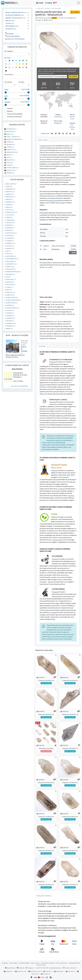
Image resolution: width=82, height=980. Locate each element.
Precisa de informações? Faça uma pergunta (52, 76)
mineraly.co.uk (21, 971)
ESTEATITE (10, 235)
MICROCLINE (11, 279)
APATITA (9, 199)
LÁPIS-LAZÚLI (11, 269)
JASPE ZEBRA (11, 261)
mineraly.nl (70, 971)
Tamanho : (8, 102)
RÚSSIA (10, 162)
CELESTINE (10, 215)
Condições (5, 963)
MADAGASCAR (12, 152)
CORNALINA (10, 220)
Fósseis (10, 23)
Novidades (10, 34)
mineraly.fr (8, 971)
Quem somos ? (36, 963)
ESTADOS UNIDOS (13, 168)
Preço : (7, 90)
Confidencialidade (24, 963)
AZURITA (10, 205)
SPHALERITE (11, 318)
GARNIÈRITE (11, 243)
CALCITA (10, 210)
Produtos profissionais (15, 39)
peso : (7, 96)
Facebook (21, 968)
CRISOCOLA (10, 223)
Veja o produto (46, 683)
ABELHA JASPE (11, 184)
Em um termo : (9, 74)
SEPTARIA (10, 313)
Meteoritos (11, 29)
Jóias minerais (12, 26)
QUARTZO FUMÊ (12, 297)
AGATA (9, 186)
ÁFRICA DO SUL (12, 170)
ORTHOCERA (11, 285)
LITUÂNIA (10, 147)
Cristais (47, 8)
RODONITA (10, 305)
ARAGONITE (10, 202)
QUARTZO (10, 295)
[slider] (6, 92)
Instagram (30, 968)
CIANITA (9, 217)
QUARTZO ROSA (12, 303)
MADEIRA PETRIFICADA (14, 272)
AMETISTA (10, 192)
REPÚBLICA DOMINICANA (14, 139)
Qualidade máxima (12, 36)
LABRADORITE (11, 264)
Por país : (22, 82)
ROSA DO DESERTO (13, 308)
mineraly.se (45, 974)
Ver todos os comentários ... (20, 386)
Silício (45, 249)
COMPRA (75, 12)
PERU (9, 157)
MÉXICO (10, 155)
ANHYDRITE (10, 197)
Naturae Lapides (47, 267)
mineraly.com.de (35, 971)
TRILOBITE (10, 321)
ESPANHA (10, 142)
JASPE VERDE (11, 256)
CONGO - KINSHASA (13, 137)
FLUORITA (10, 241)
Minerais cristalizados (15, 18)
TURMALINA (11, 323)
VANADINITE (11, 326)
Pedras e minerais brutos (16, 12)
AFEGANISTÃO (11, 129)
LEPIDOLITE (10, 266)
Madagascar (58, 123)
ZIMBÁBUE (10, 173)
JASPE (9, 254)
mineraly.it (48, 971)
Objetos (10, 21)
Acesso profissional (61, 963)
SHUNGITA (10, 316)
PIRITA (9, 290)
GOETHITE (10, 246)
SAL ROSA (10, 310)
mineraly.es (59, 971)
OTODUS (10, 287)
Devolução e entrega (48, 963)
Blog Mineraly (10, 968)
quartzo (40, 677)
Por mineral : (9, 82)
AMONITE (10, 194)
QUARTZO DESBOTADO (14, 300)
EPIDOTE (10, 230)
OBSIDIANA (10, 282)
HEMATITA (10, 248)
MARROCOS (11, 150)
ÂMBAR (9, 329)
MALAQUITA (10, 274)
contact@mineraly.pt (55, 968)
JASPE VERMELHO (12, 259)
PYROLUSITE (11, 292)
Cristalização (56, 8)
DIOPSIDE (10, 225)
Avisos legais (14, 963)
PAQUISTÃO (11, 160)
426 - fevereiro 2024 (72, 127)
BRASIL (10, 134)
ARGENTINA (11, 131)
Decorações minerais (15, 15)
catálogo (40, 8)
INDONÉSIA (11, 144)
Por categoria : (9, 51)
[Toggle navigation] (78, 3)
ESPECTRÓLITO (11, 233)
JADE (9, 251)
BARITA (9, 207)
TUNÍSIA (10, 165)
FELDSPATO (10, 238)
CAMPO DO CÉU (12, 212)
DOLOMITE (10, 228)
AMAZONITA (11, 189)
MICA (8, 277)
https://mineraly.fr (71, 968)
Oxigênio (46, 246)
